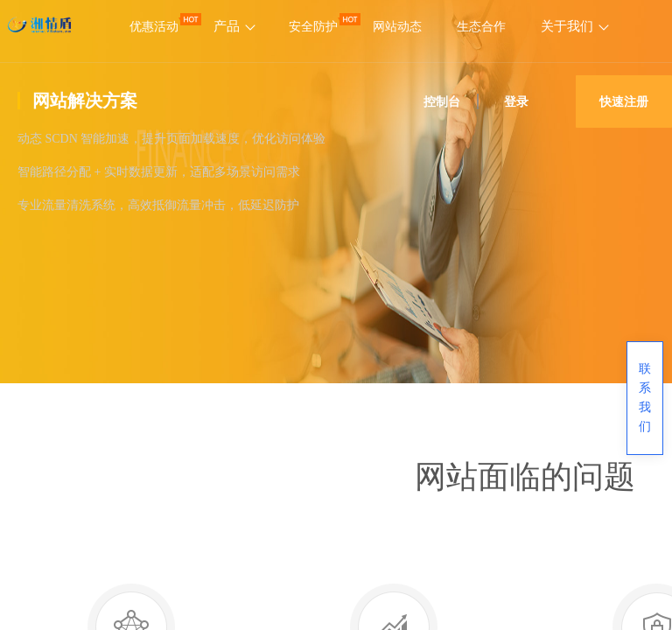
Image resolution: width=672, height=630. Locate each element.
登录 (516, 101)
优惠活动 (154, 26)
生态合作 (481, 26)
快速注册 (624, 101)
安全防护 (313, 26)
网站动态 (397, 26)
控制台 (442, 101)
